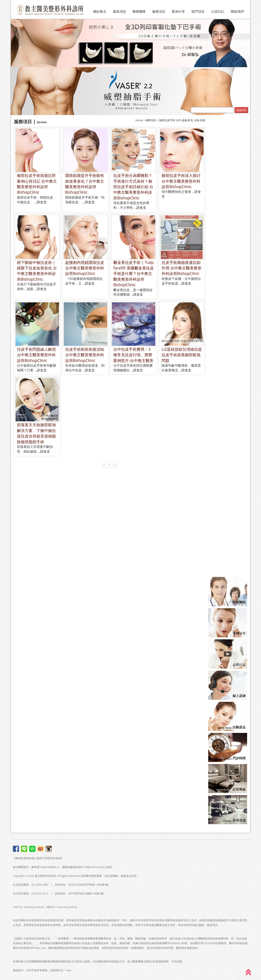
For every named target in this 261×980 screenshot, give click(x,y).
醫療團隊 (139, 11)
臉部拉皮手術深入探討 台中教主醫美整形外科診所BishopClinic (181, 181)
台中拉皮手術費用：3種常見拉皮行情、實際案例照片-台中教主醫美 (133, 355)
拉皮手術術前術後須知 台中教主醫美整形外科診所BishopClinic (85, 355)
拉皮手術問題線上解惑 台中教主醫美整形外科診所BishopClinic (36, 355)
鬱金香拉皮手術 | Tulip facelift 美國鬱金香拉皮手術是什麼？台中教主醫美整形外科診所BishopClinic (134, 274)
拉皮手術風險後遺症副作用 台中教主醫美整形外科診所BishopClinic (182, 268)
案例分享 (178, 11)
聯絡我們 (237, 11)
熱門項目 (198, 11)
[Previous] (104, 465)
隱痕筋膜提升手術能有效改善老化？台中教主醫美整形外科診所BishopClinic (85, 184)
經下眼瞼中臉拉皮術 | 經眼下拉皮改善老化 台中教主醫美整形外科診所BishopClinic (37, 271)
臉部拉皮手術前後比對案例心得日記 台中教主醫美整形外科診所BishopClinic (37, 184)
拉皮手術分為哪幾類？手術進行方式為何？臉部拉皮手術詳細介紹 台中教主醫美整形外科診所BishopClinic (133, 187)
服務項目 (159, 11)
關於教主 (100, 11)
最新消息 (119, 11)
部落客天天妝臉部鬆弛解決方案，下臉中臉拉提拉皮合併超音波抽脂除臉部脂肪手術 (36, 433)
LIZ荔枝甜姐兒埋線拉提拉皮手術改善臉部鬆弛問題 (182, 355)
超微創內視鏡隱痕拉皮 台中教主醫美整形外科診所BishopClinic (85, 268)
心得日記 (218, 11)
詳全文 (42, 202)
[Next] (115, 465)
